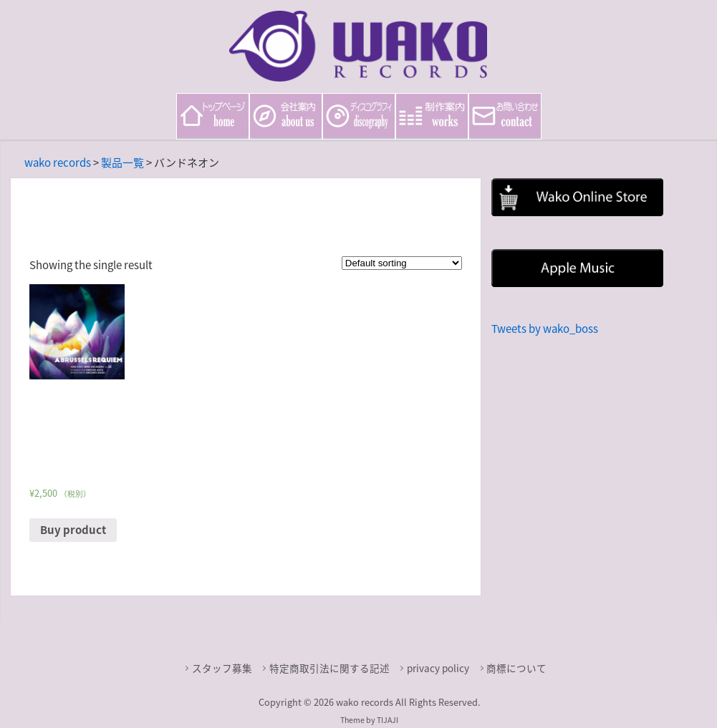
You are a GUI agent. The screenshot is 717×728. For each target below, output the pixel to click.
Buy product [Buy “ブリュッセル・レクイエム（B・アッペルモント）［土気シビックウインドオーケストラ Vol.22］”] (73, 530)
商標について (516, 668)
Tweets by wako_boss (545, 329)
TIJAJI (388, 720)
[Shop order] (402, 263)
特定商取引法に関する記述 (329, 668)
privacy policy (438, 668)
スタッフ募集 (222, 668)
